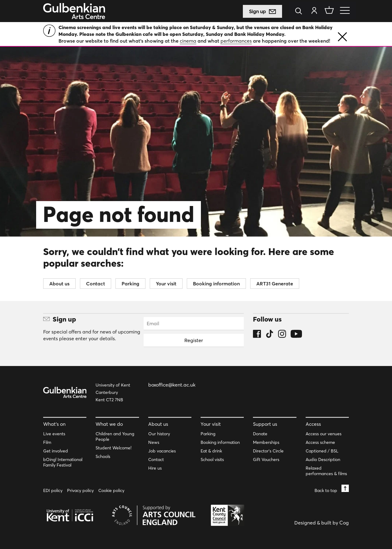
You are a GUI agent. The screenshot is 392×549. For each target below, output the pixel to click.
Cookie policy (111, 490)
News (154, 442)
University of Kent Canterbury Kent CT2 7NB (113, 392)
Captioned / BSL (322, 451)
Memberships (266, 442)
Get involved (56, 451)
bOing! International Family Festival (63, 462)
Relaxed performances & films (326, 471)
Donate (260, 434)
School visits (212, 459)
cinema (188, 41)
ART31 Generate (275, 284)
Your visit (166, 284)
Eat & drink (211, 451)
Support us (265, 424)
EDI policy (53, 490)
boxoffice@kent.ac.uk (172, 385)
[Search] (300, 11)
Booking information (216, 284)
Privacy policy (80, 490)
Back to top (332, 489)
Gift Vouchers (266, 459)
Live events (54, 434)
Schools (103, 456)
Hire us (155, 468)
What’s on (54, 424)
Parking (130, 284)
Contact (96, 284)
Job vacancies (162, 451)
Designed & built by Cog (322, 523)
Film (47, 442)
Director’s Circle (268, 451)
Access (313, 424)
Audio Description (323, 459)
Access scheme (320, 442)
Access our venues (324, 434)
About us (59, 284)
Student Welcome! (113, 448)
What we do (109, 424)
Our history (159, 434)
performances (236, 41)
